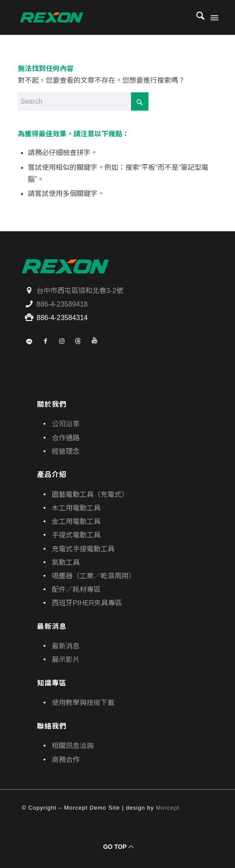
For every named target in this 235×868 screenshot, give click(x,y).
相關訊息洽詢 (73, 746)
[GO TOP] (117, 847)
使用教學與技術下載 (83, 703)
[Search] (196, 17)
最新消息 (66, 646)
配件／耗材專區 (76, 589)
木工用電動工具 (76, 508)
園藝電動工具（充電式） (90, 495)
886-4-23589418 (62, 304)
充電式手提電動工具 (83, 549)
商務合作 (66, 760)
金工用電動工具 (76, 522)
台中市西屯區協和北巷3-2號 (80, 291)
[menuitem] (196, 17)
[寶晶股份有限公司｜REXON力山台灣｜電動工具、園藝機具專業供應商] (98, 17)
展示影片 (66, 660)
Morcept (168, 808)
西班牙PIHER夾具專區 (87, 603)
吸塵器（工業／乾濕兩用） (94, 576)
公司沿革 (66, 424)
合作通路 (66, 438)
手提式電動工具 (76, 535)
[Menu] (214, 17)
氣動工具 (66, 562)
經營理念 (66, 451)
